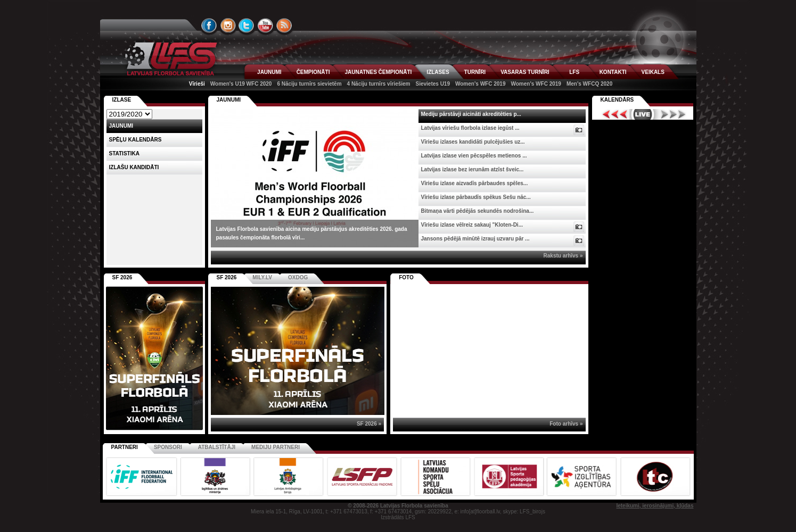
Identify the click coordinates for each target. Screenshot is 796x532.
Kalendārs (617, 100)
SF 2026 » (369, 424)
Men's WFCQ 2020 (589, 84)
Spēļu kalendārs (136, 140)
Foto (406, 277)
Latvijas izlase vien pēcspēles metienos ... (474, 156)
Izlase (122, 100)
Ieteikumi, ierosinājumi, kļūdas (655, 506)
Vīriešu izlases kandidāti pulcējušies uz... (473, 142)
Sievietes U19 (433, 84)
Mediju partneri (276, 447)
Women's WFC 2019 (480, 84)
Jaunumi (229, 100)
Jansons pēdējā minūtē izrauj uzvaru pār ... (475, 239)
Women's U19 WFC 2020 (241, 84)
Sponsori (168, 447)
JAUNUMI (269, 72)
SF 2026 (227, 277)
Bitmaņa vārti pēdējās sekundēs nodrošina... (478, 211)
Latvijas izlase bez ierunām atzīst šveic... (473, 169)
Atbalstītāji (217, 447)
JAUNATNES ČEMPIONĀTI (378, 72)
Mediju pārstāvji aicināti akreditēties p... (471, 114)
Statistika (124, 153)
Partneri (125, 447)
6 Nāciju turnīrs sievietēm (309, 84)
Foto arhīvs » (566, 424)
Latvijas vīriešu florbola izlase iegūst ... (470, 128)
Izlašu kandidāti (134, 167)
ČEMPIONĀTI (313, 72)
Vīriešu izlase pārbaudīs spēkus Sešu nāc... (476, 197)
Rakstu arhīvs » (563, 256)
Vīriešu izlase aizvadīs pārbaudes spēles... (475, 183)
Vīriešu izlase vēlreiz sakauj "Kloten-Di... (472, 225)
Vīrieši (197, 84)
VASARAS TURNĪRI (525, 72)
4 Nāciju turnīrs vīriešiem (379, 84)
